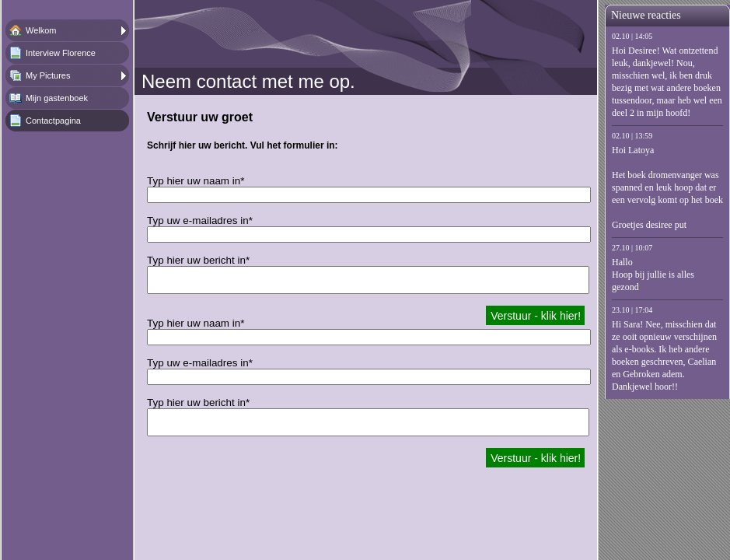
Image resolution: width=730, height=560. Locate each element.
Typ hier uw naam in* (196, 181)
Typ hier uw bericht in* (198, 260)
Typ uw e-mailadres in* (200, 220)
